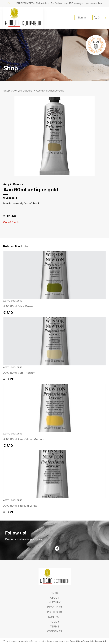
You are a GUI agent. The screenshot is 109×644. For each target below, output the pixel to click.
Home (55, 593)
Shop (7, 91)
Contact (55, 617)
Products (55, 607)
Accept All (100, 641)
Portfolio (55, 612)
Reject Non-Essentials (82, 641)
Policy (55, 622)
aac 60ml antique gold (50, 91)
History (55, 602)
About (55, 598)
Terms (55, 626)
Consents (55, 631)
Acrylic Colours (23, 91)
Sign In (82, 18)
